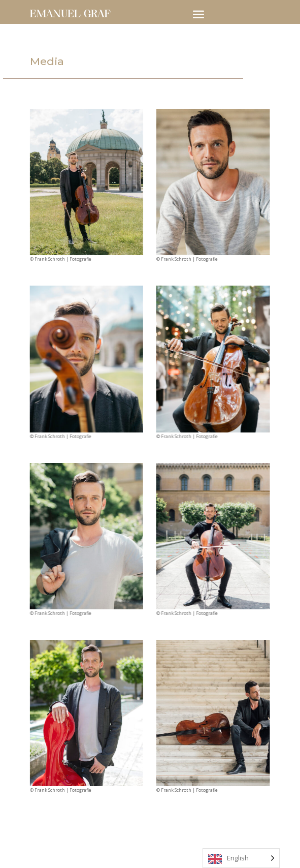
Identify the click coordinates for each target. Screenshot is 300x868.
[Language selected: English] (241, 858)
